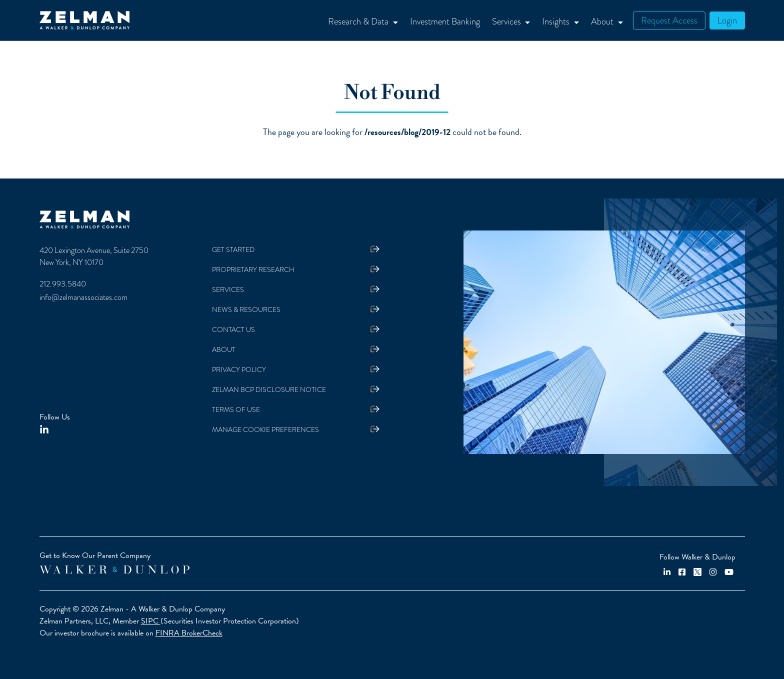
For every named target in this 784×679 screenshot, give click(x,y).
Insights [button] (557, 21)
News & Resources (246, 310)
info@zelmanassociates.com (83, 297)
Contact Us (233, 330)
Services (228, 290)
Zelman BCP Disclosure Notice (269, 390)
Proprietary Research (253, 270)
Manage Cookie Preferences (265, 430)
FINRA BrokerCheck (189, 633)
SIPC (151, 621)
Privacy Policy (239, 370)
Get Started (233, 250)
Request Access (669, 20)
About (224, 350)
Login (727, 20)
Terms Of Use (236, 410)
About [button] (603, 21)
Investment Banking (445, 21)
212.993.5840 (63, 284)
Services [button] (507, 21)
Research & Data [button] (359, 21)
